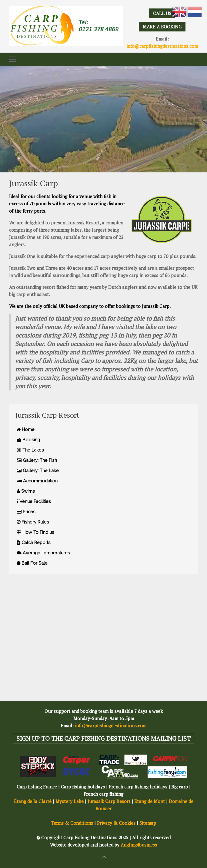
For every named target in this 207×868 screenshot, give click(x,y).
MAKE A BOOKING (162, 27)
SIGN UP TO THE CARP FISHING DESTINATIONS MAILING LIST (103, 738)
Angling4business (139, 845)
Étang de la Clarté (33, 801)
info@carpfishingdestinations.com (162, 46)
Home (26, 429)
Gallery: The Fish (37, 460)
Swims (26, 491)
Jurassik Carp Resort (109, 801)
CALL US (162, 13)
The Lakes (30, 450)
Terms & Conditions (72, 823)
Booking (28, 440)
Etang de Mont (150, 801)
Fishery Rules (33, 522)
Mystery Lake (70, 801)
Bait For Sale (32, 563)
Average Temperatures (43, 553)
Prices (26, 512)
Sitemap (148, 823)
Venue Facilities (34, 501)
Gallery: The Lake (38, 470)
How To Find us (35, 532)
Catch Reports (34, 542)
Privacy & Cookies (116, 823)
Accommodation (37, 481)
